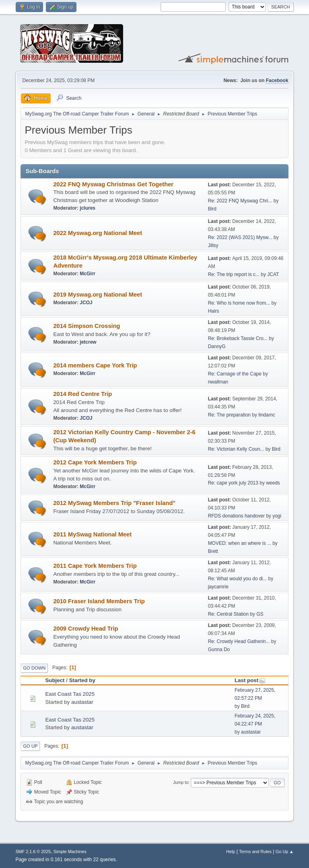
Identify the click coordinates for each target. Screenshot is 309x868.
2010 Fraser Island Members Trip (99, 601)
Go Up (30, 746)
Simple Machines (70, 852)
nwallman (218, 382)
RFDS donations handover (236, 516)
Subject (55, 680)
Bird (212, 209)
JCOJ (86, 303)
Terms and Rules (255, 852)
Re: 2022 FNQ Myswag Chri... (240, 201)
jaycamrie (218, 587)
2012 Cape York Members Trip (95, 462)
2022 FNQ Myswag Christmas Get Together (113, 184)
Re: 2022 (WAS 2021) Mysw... (240, 237)
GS (260, 614)
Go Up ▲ (285, 852)
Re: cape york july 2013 (233, 483)
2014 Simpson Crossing (87, 326)
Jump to (181, 782)
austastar (82, 702)
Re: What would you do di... (238, 579)
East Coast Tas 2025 (70, 694)
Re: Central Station (228, 614)
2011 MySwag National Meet (92, 534)
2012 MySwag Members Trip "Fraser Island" (114, 503)
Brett (213, 551)
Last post (250, 680)
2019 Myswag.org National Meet (98, 295)
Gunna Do (219, 649)
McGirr (88, 274)
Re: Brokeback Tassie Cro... (238, 338)
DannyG (217, 346)
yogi (277, 516)
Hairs (214, 311)
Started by (82, 680)
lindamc (267, 415)
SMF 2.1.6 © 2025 (33, 852)
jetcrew (88, 342)
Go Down (34, 668)
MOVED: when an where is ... (240, 543)
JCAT (273, 274)
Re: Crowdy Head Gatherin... (239, 641)
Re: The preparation (229, 415)
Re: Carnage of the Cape (235, 374)
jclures (88, 208)
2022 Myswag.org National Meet (98, 233)
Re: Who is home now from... (239, 303)
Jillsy (213, 245)
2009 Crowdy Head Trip (85, 629)
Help (231, 852)
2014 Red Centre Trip (82, 394)
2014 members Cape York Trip (95, 365)
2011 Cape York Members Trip (95, 566)
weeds (273, 483)
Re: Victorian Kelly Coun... (236, 449)
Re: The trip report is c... (234, 274)
